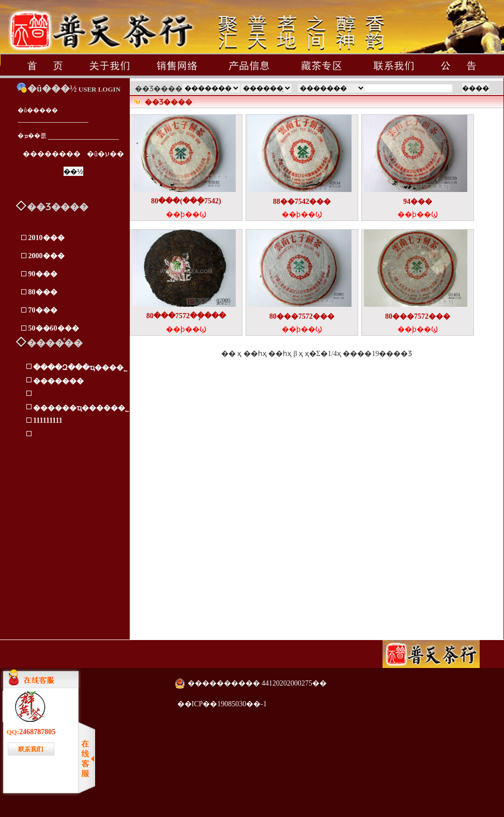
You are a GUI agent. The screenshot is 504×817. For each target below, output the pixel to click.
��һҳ (280, 354)
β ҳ (299, 354)
